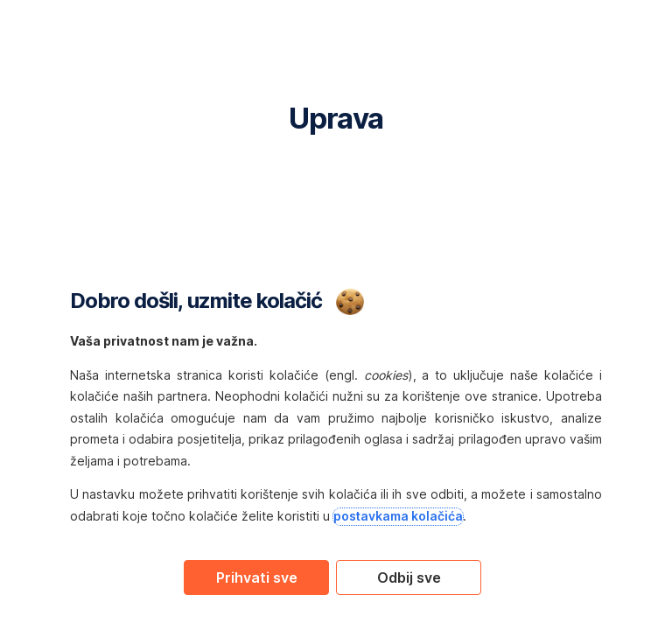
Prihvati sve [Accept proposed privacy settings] (257, 577)
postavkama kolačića (398, 516)
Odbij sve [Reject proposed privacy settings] (409, 577)
